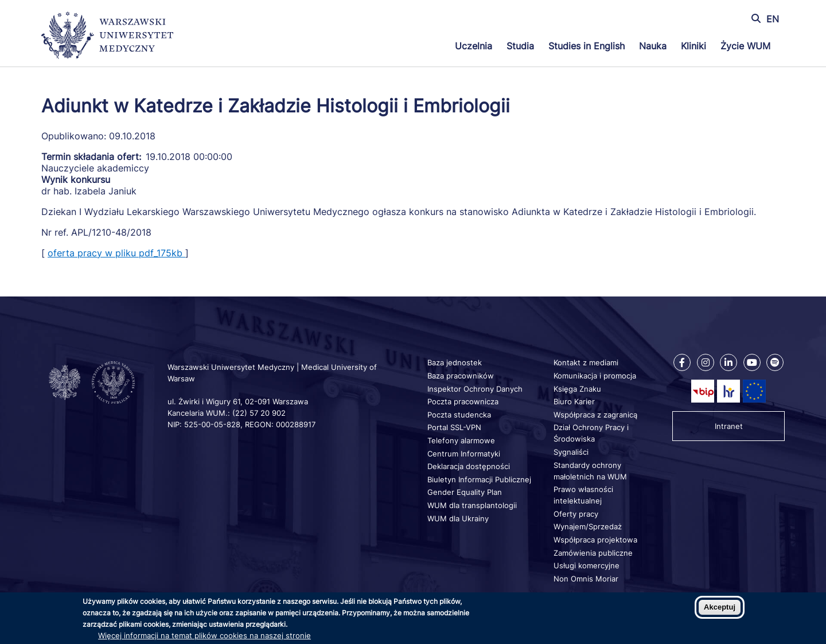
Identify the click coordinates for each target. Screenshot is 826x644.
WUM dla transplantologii (472, 505)
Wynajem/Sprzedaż (588, 526)
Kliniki (693, 46)
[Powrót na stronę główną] (107, 37)
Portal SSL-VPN (454, 427)
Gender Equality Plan (465, 492)
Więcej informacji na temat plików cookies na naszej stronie (204, 635)
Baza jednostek (455, 362)
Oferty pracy (576, 514)
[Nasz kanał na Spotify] (775, 362)
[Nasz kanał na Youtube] (752, 362)
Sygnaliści (571, 452)
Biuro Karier (574, 401)
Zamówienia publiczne (593, 553)
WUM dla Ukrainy (458, 518)
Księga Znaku (577, 389)
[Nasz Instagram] (706, 362)
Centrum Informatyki (464, 454)
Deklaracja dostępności (469, 466)
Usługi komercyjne (587, 565)
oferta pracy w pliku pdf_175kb (116, 253)
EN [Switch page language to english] (773, 19)
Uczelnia (474, 46)
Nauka (653, 46)
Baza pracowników (461, 376)
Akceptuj (720, 607)
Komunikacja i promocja (595, 376)
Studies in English (587, 46)
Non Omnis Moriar (586, 579)
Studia (520, 46)
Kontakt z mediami (586, 362)
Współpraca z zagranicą (595, 415)
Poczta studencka (459, 415)
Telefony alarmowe (461, 440)
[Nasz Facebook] (682, 362)
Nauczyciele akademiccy (95, 168)
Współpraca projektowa (595, 540)
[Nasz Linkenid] (728, 362)
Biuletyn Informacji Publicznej (479, 479)
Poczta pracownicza (463, 401)
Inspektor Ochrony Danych (475, 389)
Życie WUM (745, 46)
